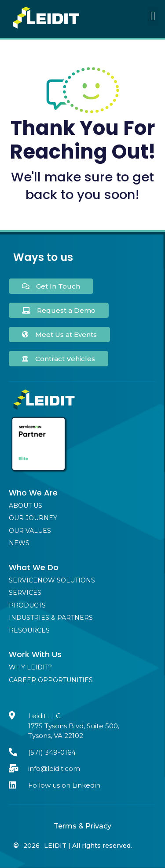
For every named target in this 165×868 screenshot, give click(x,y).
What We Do (34, 567)
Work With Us (35, 654)
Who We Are (33, 493)
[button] (153, 16)
